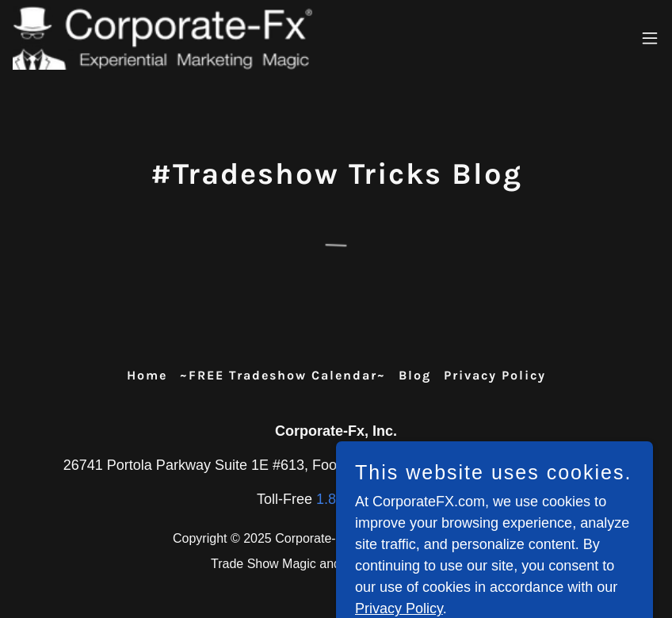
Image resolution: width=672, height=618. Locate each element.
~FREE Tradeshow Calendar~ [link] (283, 375)
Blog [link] (415, 375)
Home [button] (147, 375)
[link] (162, 38)
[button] (650, 38)
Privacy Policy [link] (495, 375)
